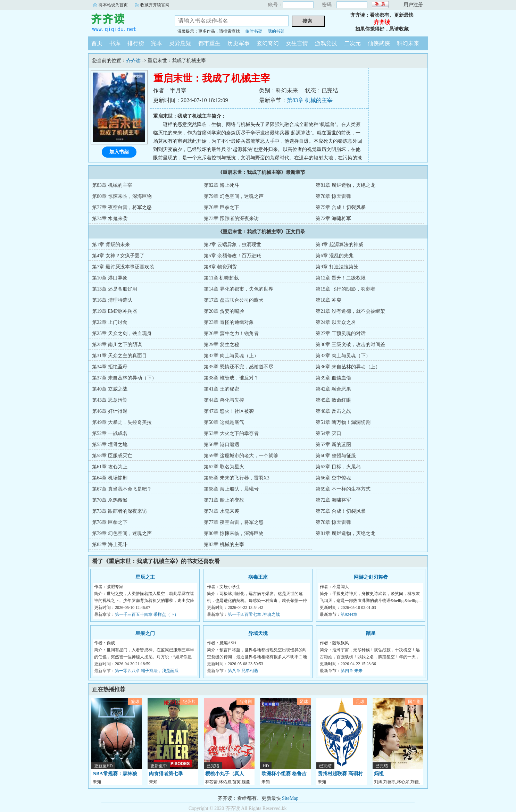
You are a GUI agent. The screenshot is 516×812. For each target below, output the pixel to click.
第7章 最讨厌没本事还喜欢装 (123, 267)
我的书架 (276, 31)
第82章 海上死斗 (222, 185)
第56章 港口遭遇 (222, 445)
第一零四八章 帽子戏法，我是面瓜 (147, 671)
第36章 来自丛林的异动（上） (348, 367)
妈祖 (379, 774)
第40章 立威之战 (110, 389)
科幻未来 (408, 43)
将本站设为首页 (113, 5)
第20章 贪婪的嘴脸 (224, 311)
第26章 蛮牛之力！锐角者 (231, 333)
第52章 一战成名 (110, 433)
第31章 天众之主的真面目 (119, 356)
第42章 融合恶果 (333, 389)
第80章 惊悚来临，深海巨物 (122, 196)
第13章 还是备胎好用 (115, 289)
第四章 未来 (352, 671)
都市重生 (209, 43)
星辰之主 (145, 577)
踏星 (371, 633)
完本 (157, 43)
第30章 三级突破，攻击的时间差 (350, 345)
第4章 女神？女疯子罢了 (118, 256)
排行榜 (136, 43)
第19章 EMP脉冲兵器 (115, 311)
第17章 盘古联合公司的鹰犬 (234, 300)
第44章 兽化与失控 (224, 400)
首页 (97, 43)
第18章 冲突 (328, 300)
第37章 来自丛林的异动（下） (124, 378)
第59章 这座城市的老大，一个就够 (241, 456)
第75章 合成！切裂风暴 (341, 207)
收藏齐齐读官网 (155, 5)
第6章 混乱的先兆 (335, 256)
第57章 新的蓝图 (333, 445)
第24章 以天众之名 (336, 322)
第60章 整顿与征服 (336, 456)
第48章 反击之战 (333, 411)
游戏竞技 (326, 43)
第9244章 (349, 614)
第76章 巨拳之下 (222, 207)
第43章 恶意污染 (110, 400)
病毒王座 (258, 577)
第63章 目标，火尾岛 (338, 467)
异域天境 (258, 633)
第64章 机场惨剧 (110, 478)
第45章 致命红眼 (333, 400)
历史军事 (239, 43)
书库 (115, 43)
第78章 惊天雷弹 (333, 196)
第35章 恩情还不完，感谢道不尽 (239, 367)
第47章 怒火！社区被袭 (229, 411)
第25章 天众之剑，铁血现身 (122, 333)
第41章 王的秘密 (222, 389)
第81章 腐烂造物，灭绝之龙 (346, 185)
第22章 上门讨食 (110, 322)
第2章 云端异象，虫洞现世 (232, 245)
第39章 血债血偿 (333, 378)
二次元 (352, 43)
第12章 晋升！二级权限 (341, 278)
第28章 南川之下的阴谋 (117, 345)
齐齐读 (126, 22)
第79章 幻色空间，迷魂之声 (234, 196)
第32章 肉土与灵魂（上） (231, 356)
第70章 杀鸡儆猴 (110, 500)
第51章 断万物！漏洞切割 (343, 422)
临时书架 (254, 31)
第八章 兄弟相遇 (243, 671)
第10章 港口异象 (110, 278)
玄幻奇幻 (268, 43)
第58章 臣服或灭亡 (112, 456)
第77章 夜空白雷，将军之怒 (122, 207)
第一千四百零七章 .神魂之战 (254, 614)
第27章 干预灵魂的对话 (341, 333)
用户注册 (413, 5)
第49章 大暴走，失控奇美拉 (122, 422)
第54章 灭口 (328, 433)
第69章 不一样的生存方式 (343, 489)
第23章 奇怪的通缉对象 (229, 322)
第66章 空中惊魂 (333, 478)
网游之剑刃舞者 (371, 577)
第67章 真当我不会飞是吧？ (122, 489)
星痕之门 (145, 633)
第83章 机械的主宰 (310, 100)
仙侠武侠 (379, 43)
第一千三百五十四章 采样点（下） (147, 614)
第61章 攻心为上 (110, 467)
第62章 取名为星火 (224, 467)
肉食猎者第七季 (166, 774)
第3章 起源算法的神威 (339, 245)
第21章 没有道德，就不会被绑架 (350, 311)
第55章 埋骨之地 (110, 445)
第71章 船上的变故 (224, 500)
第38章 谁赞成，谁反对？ (231, 378)
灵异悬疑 (180, 43)
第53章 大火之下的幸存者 (231, 433)
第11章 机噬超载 (221, 278)
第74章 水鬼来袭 (110, 219)
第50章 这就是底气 (224, 422)
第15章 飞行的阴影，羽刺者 (346, 289)
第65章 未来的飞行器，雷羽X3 (237, 478)
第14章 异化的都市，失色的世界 (239, 289)
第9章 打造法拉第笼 (337, 267)
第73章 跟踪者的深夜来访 (231, 219)
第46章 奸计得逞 (110, 411)
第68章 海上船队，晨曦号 (231, 489)
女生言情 (297, 43)
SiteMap (290, 798)
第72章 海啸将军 (333, 219)
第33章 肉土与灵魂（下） (343, 356)
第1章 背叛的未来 (111, 245)
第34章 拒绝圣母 (110, 367)
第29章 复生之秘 (222, 345)
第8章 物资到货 (220, 267)
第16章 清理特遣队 (112, 300)
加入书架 (119, 152)
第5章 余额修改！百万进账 (232, 256)
